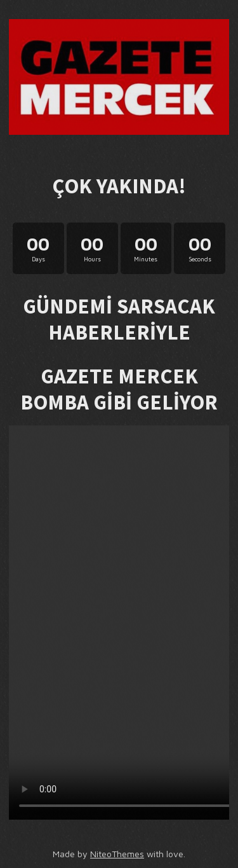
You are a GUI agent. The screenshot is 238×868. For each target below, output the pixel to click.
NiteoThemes (117, 854)
